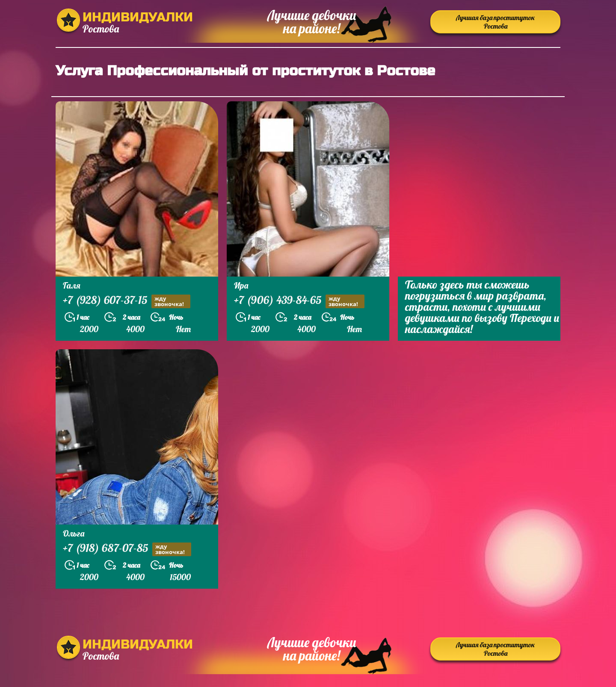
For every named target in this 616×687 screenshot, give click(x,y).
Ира (241, 285)
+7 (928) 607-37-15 (127, 301)
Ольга (74, 533)
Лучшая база (495, 22)
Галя (72, 285)
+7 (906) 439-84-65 (299, 301)
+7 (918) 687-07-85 (127, 549)
